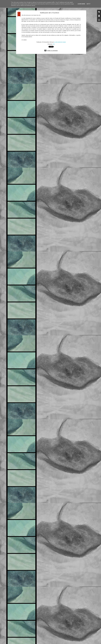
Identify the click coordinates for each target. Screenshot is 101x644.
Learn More (81, 4)
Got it (88, 4)
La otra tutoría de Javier (60, 31)
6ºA (53, 631)
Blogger (60, 643)
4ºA (54, 33)
